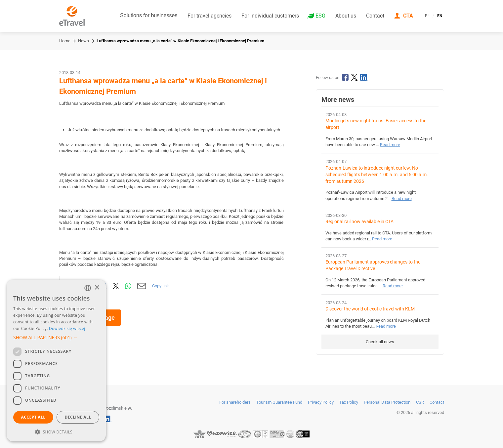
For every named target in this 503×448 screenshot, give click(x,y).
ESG (320, 16)
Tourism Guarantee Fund (279, 402)
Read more (390, 145)
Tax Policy (349, 402)
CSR (420, 402)
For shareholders (235, 402)
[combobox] (88, 288)
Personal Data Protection (387, 402)
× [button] (97, 288)
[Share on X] (116, 286)
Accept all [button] (33, 417)
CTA (408, 16)
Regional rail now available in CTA (359, 222)
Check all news (380, 342)
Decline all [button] (78, 417)
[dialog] (56, 361)
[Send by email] (142, 286)
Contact (375, 16)
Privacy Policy (321, 402)
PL (427, 16)
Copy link (161, 286)
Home (65, 41)
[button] (56, 338)
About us (346, 16)
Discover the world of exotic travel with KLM (370, 309)
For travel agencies (210, 16)
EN (440, 16)
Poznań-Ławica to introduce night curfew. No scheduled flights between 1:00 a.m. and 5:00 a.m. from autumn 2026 (377, 175)
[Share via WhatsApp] (128, 286)
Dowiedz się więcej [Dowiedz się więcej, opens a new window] (67, 328)
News (84, 41)
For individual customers (270, 16)
